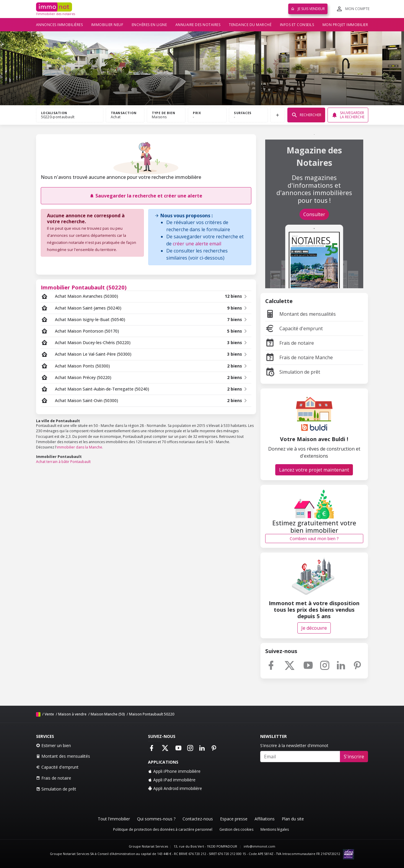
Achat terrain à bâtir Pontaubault (63, 462)
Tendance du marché (250, 25)
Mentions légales (275, 829)
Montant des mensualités (300, 314)
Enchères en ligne (149, 25)
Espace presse (234, 819)
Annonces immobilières (60, 25)
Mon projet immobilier (345, 25)
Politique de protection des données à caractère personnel (163, 829)
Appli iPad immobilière (172, 780)
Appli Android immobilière (175, 788)
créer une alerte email (197, 244)
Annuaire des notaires (198, 25)
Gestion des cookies (236, 829)
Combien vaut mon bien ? (314, 539)
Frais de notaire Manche (299, 357)
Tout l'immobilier (114, 819)
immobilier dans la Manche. (80, 447)
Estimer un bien (53, 745)
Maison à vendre (72, 714)
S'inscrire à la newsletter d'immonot (294, 745)
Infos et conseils (297, 25)
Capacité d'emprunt (294, 328)
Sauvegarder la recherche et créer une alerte (146, 196)
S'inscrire (354, 757)
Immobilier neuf (107, 25)
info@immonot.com (259, 846)
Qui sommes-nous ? (156, 819)
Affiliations (265, 819)
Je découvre (314, 628)
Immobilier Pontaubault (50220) (84, 287)
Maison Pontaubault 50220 (152, 714)
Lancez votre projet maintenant (314, 470)
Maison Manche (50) (108, 714)
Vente (49, 714)
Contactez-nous (198, 819)
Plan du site (293, 819)
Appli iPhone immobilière (174, 771)
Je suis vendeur (308, 9)
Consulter (314, 214)
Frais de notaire (290, 343)
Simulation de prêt (293, 372)
